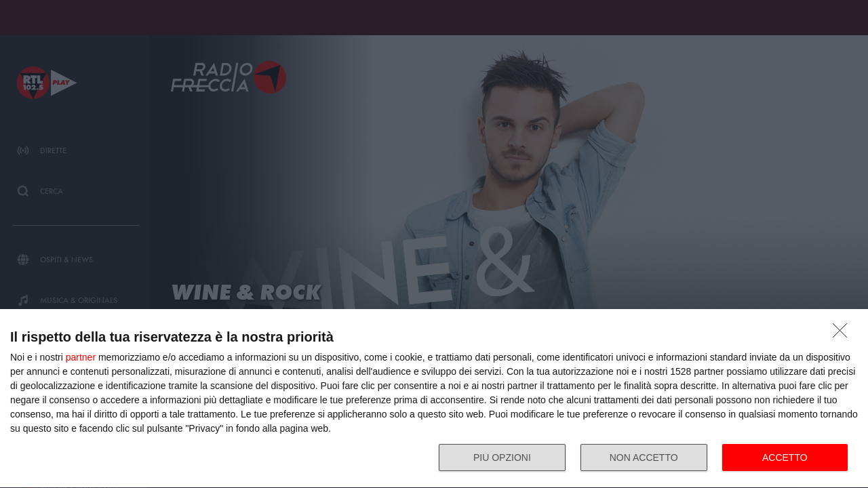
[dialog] (434, 399)
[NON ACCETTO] (844, 334)
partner (81, 357)
